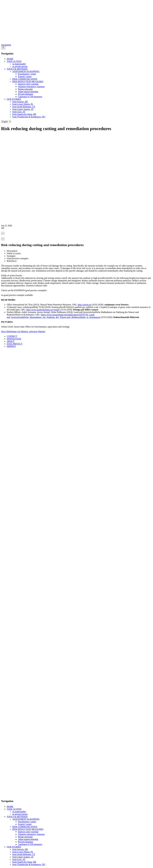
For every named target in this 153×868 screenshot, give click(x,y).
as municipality (19, 64)
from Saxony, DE (20, 102)
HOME (10, 59)
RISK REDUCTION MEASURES (28, 81)
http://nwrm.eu (85, 305)
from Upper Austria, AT (23, 109)
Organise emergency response (31, 87)
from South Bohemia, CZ (24, 107)
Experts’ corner (25, 76)
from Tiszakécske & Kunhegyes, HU (29, 117)
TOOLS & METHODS (17, 69)
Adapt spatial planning (28, 92)
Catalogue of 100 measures (30, 97)
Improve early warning (28, 84)
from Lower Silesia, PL (23, 104)
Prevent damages (26, 94)
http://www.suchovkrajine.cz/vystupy (43, 310)
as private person (20, 66)
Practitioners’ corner (27, 74)
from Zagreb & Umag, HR (24, 114)
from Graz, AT (19, 112)
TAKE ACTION (14, 61)
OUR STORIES (14, 99)
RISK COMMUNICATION (25, 79)
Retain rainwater (25, 89)
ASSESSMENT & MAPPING (26, 71)
